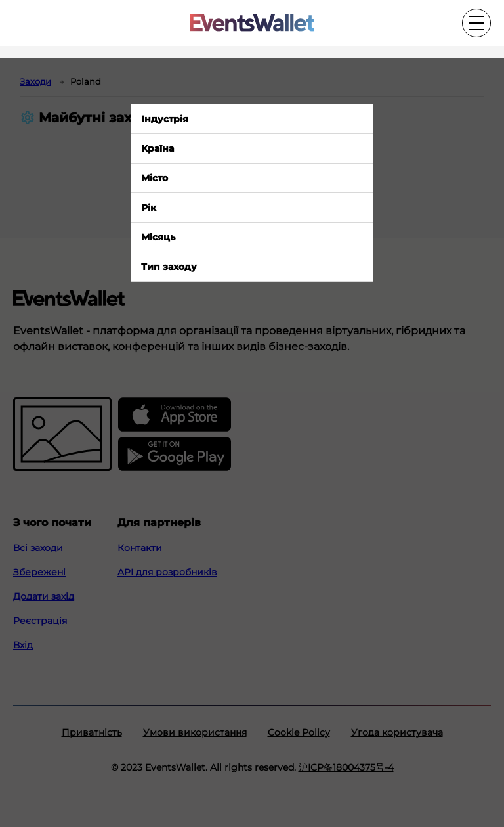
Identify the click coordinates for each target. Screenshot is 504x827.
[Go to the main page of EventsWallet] (252, 23)
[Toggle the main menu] (476, 23)
